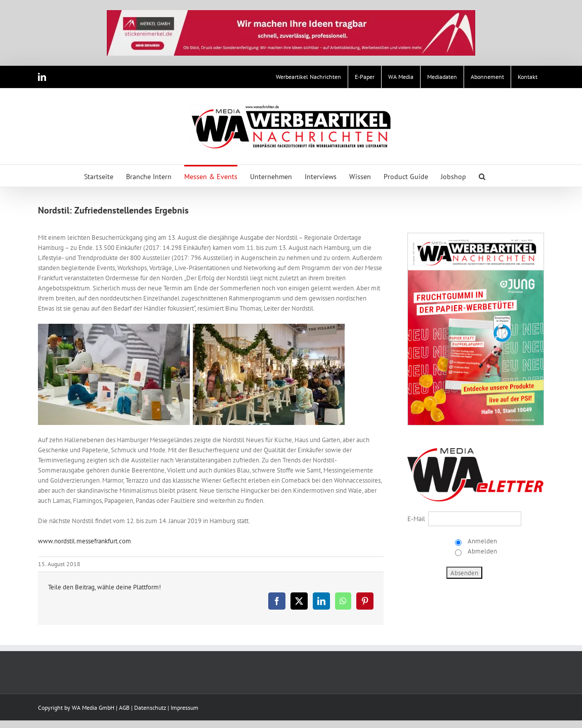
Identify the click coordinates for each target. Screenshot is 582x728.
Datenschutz (150, 708)
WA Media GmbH (93, 708)
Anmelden (482, 541)
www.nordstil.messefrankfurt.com (85, 541)
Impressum (184, 708)
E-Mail (416, 519)
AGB (124, 708)
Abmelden (482, 551)
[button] (482, 176)
